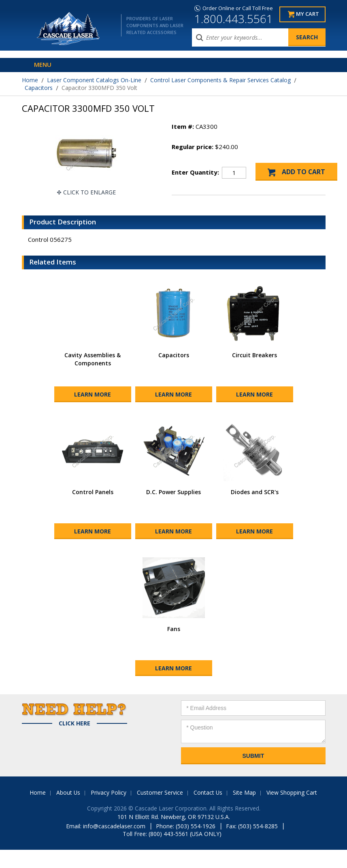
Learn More (93, 413)
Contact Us (208, 811)
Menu (43, 64)
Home (30, 80)
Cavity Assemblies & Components (93, 377)
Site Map (245, 811)
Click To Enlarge (89, 192)
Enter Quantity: (195, 172)
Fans (174, 647)
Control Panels (93, 510)
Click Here (75, 742)
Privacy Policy (109, 811)
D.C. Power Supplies (173, 510)
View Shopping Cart (292, 811)
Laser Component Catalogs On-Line (94, 80)
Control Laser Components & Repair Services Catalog (220, 80)
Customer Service (160, 811)
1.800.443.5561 (234, 19)
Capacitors (39, 88)
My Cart (307, 14)
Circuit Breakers (254, 373)
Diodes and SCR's (255, 510)
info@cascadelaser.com (114, 844)
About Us (68, 811)
